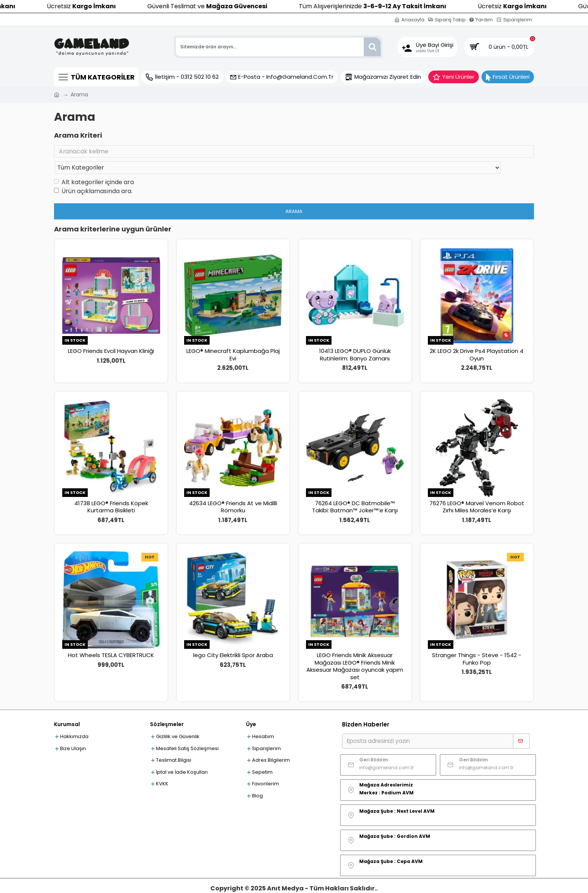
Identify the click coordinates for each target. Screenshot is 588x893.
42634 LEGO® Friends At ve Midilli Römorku (233, 492)
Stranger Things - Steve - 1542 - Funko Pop (477, 644)
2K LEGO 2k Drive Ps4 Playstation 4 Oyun (477, 340)
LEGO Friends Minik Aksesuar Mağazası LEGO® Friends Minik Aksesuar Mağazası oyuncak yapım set (355, 651)
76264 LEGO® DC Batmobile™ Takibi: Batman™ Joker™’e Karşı (355, 492)
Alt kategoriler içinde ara (94, 167)
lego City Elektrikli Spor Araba (233, 641)
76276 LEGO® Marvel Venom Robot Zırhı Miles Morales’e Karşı (477, 492)
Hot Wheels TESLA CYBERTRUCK (111, 641)
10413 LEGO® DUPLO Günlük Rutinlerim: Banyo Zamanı (355, 340)
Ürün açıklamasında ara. (93, 176)
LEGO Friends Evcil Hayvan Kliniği (111, 336)
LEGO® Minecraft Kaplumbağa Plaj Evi (233, 340)
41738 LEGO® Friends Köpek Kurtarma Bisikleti (111, 492)
